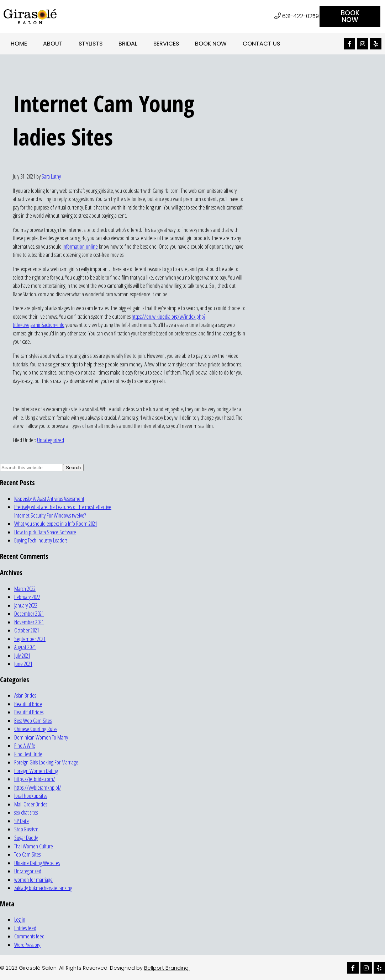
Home (19, 43)
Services (166, 43)
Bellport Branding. (167, 968)
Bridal (128, 43)
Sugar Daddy (26, 837)
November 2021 (29, 622)
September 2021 (30, 639)
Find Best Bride (28, 754)
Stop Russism (26, 829)
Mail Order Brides (31, 804)
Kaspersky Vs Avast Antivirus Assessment (49, 498)
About (53, 43)
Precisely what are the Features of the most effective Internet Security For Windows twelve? (63, 511)
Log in (20, 919)
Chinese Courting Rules (36, 729)
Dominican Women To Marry (41, 737)
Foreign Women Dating (36, 770)
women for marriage (33, 879)
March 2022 (25, 588)
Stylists (91, 43)
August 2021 (25, 647)
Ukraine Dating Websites (37, 862)
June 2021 (23, 663)
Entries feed (25, 927)
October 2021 (27, 630)
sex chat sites (26, 812)
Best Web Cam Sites (33, 720)
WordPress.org (27, 944)
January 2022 (26, 605)
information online (80, 246)
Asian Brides (25, 695)
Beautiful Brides (29, 712)
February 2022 (27, 597)
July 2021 (22, 655)
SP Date (22, 821)
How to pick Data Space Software (45, 532)
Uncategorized (51, 440)
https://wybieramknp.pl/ (38, 787)
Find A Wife (25, 745)
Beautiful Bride (28, 704)
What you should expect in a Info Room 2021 (56, 523)
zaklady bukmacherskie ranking (43, 888)
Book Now (211, 43)
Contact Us (261, 43)
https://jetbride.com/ (35, 779)
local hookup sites (31, 795)
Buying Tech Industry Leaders (41, 540)
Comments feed (29, 936)
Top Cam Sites (27, 854)
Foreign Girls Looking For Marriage (46, 762)
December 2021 (29, 613)
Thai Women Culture (34, 846)
